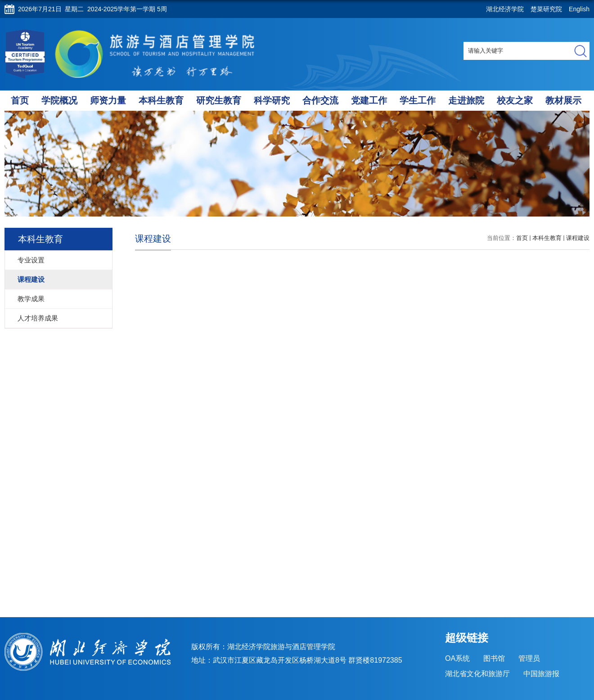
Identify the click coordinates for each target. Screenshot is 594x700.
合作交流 (320, 100)
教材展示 (563, 100)
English (579, 9)
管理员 (529, 658)
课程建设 (578, 238)
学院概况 (59, 100)
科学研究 (272, 100)
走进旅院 (466, 100)
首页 (20, 100)
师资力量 (108, 100)
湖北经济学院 (505, 9)
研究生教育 (219, 100)
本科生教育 (161, 100)
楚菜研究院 (546, 9)
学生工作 (418, 100)
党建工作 (369, 100)
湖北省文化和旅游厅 (477, 674)
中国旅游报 (541, 674)
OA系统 (457, 658)
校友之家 (515, 100)
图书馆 (494, 658)
